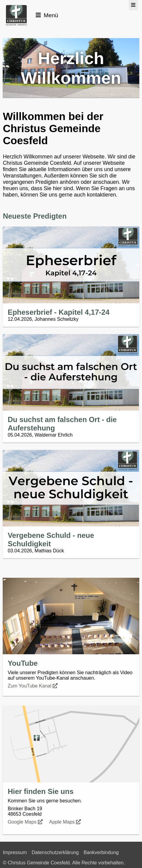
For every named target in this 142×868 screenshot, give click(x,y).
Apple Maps (66, 822)
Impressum (15, 852)
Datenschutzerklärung (55, 852)
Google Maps (26, 822)
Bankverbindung (101, 852)
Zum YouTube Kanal (33, 686)
